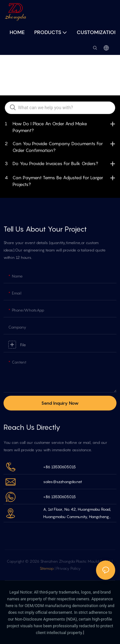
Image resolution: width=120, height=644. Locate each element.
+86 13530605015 (60, 467)
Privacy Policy (68, 568)
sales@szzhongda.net (63, 482)
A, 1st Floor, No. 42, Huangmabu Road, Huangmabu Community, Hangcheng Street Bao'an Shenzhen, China (77, 514)
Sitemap (47, 568)
